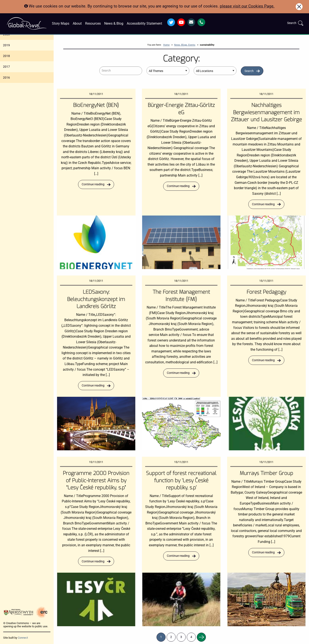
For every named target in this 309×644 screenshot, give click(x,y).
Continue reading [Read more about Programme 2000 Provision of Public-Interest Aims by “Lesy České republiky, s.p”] (93, 561)
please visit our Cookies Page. (247, 6)
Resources (93, 23)
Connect (23, 638)
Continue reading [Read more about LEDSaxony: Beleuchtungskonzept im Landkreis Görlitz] (93, 386)
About (77, 23)
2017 (6, 67)
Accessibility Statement (144, 23)
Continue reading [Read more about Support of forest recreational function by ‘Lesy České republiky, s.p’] (178, 556)
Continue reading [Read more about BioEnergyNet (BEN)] (93, 184)
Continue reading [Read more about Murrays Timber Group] (263, 552)
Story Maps (61, 23)
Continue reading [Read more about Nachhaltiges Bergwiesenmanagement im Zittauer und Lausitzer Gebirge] (263, 204)
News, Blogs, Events (185, 45)
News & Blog (114, 23)
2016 (6, 78)
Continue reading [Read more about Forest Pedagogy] (263, 360)
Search (249, 71)
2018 (6, 56)
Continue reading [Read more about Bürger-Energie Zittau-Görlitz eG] (178, 186)
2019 (6, 45)
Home (166, 45)
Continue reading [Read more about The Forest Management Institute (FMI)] (178, 373)
